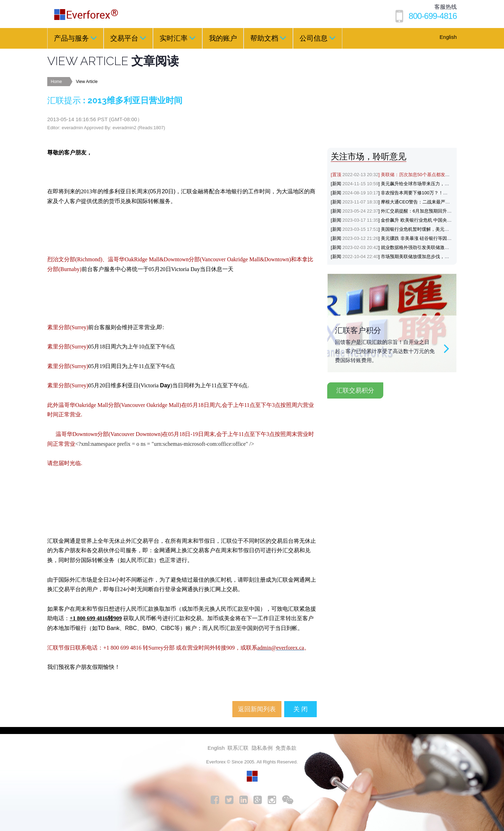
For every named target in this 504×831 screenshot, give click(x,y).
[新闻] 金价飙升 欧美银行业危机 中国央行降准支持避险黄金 (409, 220)
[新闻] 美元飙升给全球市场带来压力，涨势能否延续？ (404, 184)
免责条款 (286, 748)
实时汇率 (178, 38)
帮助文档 (268, 38)
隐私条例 (262, 748)
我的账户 (223, 38)
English (448, 37)
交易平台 (128, 38)
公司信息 (318, 38)
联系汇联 (238, 748)
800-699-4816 (433, 16)
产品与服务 (75, 38)
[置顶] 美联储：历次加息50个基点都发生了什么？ (399, 175)
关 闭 (300, 709)
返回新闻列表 (257, 709)
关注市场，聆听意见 (369, 156)
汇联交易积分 (355, 390)
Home (56, 82)
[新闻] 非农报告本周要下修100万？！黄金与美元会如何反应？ (412, 193)
